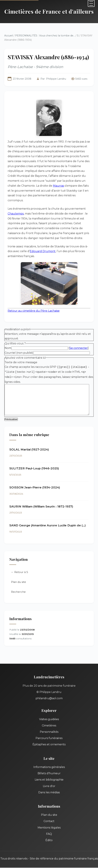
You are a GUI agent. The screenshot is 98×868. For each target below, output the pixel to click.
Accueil (9, 36)
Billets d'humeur (49, 769)
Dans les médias (49, 788)
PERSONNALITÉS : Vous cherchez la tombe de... (45, 36)
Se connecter (79, 343)
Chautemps (16, 209)
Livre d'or (49, 782)
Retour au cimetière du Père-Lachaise (34, 306)
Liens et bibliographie (49, 775)
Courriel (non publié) (19, 348)
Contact (49, 817)
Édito (49, 836)
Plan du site (19, 578)
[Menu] (91, 3)
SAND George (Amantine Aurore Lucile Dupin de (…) (48, 521)
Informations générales (49, 763)
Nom (8, 343)
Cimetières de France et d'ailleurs (49, 11)
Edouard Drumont (37, 246)
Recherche (18, 587)
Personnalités (49, 727)
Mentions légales (49, 823)
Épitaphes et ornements (49, 740)
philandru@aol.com (49, 694)
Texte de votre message (21, 357)
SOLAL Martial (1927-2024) (29, 445)
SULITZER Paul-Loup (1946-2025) (34, 464)
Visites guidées (49, 715)
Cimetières (49, 721)
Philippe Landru (56, 79)
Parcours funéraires (49, 734)
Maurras (87, 181)
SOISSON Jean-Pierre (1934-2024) (35, 483)
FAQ (49, 829)
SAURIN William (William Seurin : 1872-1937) (41, 502)
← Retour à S (20, 568)
